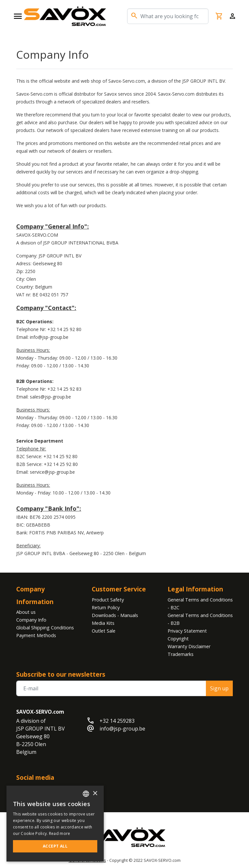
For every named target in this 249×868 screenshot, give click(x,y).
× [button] (95, 794)
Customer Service (119, 589)
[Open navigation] (18, 16)
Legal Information (195, 589)
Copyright (178, 639)
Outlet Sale (104, 631)
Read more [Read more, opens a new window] (60, 833)
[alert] (55, 824)
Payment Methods (36, 635)
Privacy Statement (187, 631)
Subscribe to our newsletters (61, 674)
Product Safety (108, 600)
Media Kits (103, 623)
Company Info (31, 620)
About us (26, 612)
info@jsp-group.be (122, 729)
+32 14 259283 (117, 721)
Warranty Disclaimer (189, 646)
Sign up (219, 688)
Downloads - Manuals (115, 615)
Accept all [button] (55, 846)
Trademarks (181, 654)
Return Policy (106, 607)
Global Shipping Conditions (45, 628)
